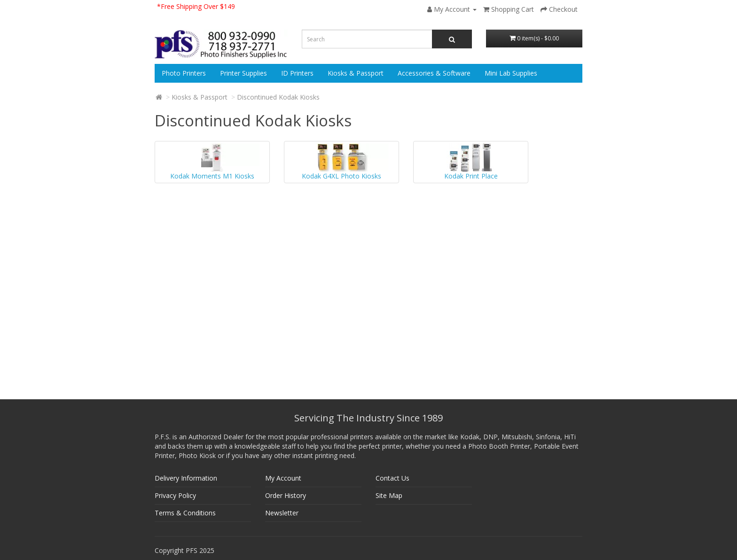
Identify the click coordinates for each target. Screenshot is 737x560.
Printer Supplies (243, 73)
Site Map (389, 495)
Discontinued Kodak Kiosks (278, 97)
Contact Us (392, 478)
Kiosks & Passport (356, 73)
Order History (286, 495)
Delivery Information (186, 478)
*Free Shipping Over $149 (196, 6)
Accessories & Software (434, 73)
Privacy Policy (175, 495)
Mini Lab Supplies (511, 73)
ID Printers (297, 73)
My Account (283, 478)
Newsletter (282, 513)
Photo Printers (184, 73)
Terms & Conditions (185, 513)
